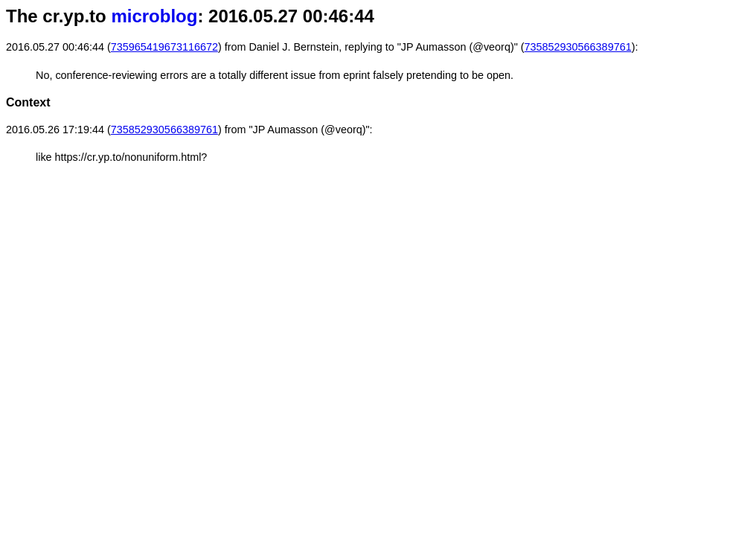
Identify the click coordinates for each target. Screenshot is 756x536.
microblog (154, 16)
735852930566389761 (578, 47)
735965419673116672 (164, 47)
